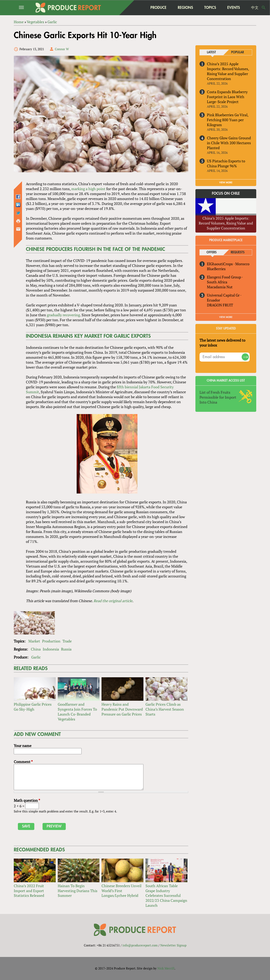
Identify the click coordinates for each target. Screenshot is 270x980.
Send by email (18, 229)
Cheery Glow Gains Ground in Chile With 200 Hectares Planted (229, 143)
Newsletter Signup (173, 945)
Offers (212, 252)
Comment (23, 762)
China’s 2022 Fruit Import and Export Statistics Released (29, 891)
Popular (238, 52)
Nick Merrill (166, 968)
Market (34, 641)
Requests (238, 252)
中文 (255, 8)
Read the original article (113, 601)
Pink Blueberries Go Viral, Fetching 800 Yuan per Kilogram (228, 120)
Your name (23, 746)
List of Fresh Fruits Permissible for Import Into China (218, 397)
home (137, 8)
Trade (67, 641)
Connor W (62, 49)
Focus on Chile (226, 194)
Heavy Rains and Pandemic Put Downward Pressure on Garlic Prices (122, 709)
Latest (211, 52)
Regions (185, 8)
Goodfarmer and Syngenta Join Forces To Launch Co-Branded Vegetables (77, 712)
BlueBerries (216, 269)
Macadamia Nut (220, 287)
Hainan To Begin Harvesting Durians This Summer (78, 891)
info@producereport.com (140, 945)
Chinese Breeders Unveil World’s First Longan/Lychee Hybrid (121, 891)
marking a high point (88, 189)
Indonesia (51, 649)
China (36, 649)
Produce (158, 8)
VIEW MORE (226, 183)
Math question (27, 800)
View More (226, 317)
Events (234, 8)
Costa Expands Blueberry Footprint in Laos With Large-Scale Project (227, 97)
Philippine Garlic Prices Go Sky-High (33, 707)
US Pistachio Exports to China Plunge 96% (226, 163)
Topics (210, 8)
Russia (66, 649)
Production (51, 641)
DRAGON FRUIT (220, 305)
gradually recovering (63, 315)
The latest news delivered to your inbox (222, 343)
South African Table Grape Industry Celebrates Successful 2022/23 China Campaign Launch (166, 896)
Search (264, 8)
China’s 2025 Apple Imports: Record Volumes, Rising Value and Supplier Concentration (228, 71)
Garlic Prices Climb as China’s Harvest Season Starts (165, 709)
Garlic (36, 657)
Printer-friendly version (18, 221)
